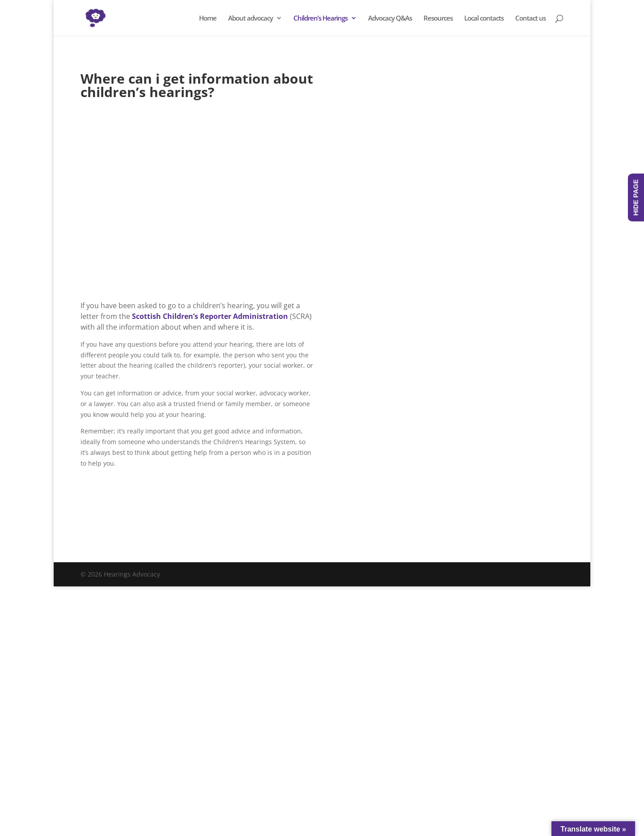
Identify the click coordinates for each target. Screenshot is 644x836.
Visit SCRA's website (131, 515)
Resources (438, 19)
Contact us (530, 19)
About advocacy (250, 19)
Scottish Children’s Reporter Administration (210, 316)
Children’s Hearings (320, 19)
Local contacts (484, 19)
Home (208, 19)
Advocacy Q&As (390, 19)
